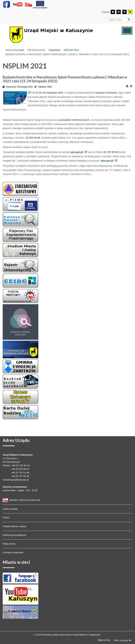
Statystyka (54, 50)
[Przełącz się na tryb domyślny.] (113, 12)
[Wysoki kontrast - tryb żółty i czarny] (130, 12)
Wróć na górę (123, 640)
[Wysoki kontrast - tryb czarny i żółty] (124, 12)
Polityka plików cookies (15, 526)
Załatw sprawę (10, 509)
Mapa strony (9, 544)
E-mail (131, 86)
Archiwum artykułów (13, 552)
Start (21, 50)
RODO (6, 518)
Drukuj (127, 86)
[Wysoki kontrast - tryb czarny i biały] (119, 12)
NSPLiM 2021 (72, 50)
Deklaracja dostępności (15, 535)
